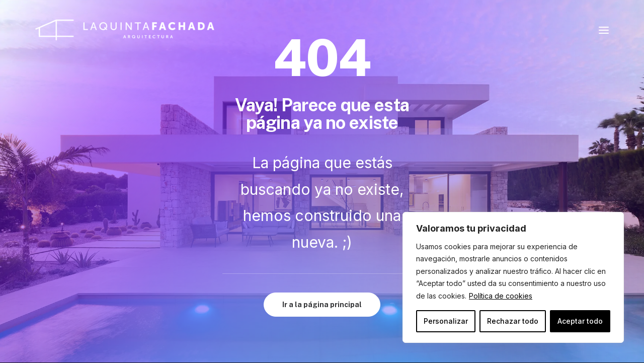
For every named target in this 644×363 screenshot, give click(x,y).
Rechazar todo (513, 321)
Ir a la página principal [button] (322, 305)
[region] (513, 278)
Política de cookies (501, 296)
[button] (604, 30)
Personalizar (446, 321)
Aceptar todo (580, 321)
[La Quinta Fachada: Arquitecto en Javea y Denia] (125, 30)
